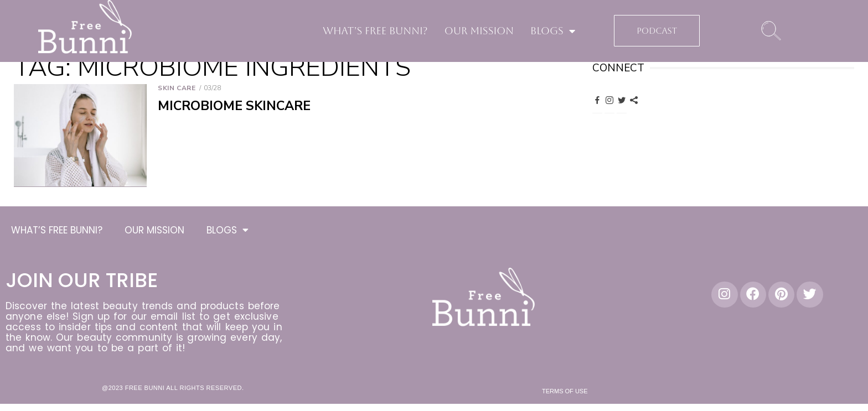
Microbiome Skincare (234, 106)
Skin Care (177, 88)
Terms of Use (565, 393)
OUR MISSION (479, 31)
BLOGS (553, 31)
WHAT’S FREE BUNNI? (375, 31)
